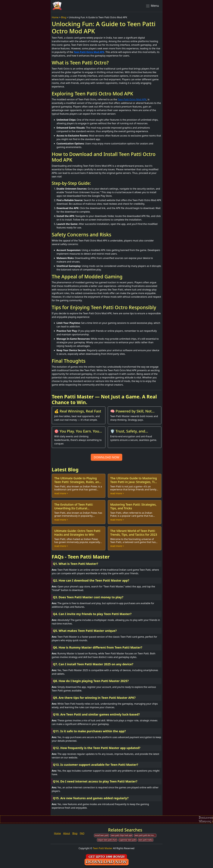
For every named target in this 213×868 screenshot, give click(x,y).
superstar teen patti (128, 840)
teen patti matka (146, 840)
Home (55, 17)
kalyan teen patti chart (107, 840)
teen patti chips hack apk (122, 835)
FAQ (82, 833)
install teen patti (102, 835)
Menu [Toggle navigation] (152, 6)
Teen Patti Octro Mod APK (89, 52)
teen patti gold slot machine (145, 835)
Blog (64, 17)
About (66, 833)
